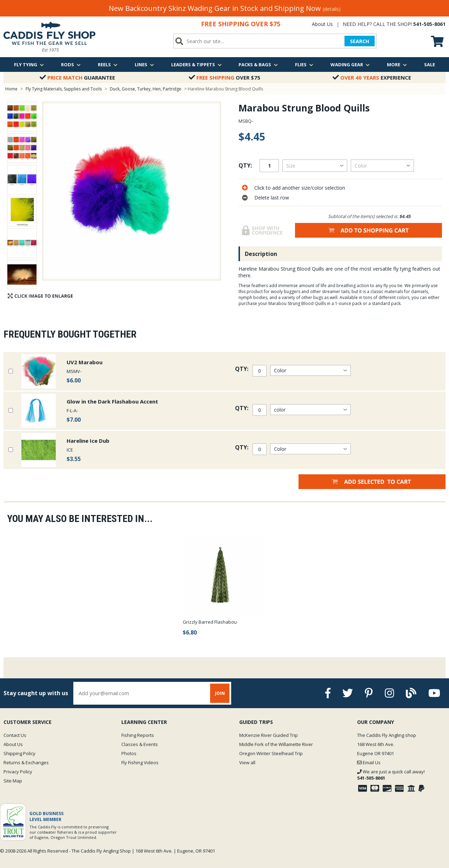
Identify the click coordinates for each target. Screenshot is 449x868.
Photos (129, 753)
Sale (430, 65)
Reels (108, 65)
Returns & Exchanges (26, 762)
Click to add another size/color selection (300, 188)
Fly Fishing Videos (140, 762)
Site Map (13, 781)
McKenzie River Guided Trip (269, 735)
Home (11, 89)
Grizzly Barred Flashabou (210, 622)
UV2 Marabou (85, 362)
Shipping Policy (19, 753)
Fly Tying (29, 65)
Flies (304, 65)
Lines (144, 65)
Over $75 (224, 77)
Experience (372, 77)
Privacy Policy (18, 772)
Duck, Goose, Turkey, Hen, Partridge (146, 89)
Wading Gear (350, 65)
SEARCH (360, 41)
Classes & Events (140, 744)
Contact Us (15, 735)
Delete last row (272, 198)
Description (261, 254)
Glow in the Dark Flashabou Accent (112, 401)
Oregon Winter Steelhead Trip (271, 753)
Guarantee (77, 77)
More (397, 65)
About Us (322, 24)
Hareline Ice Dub (88, 441)
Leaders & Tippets (196, 65)
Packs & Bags (258, 65)
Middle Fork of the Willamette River (276, 744)
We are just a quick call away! (391, 775)
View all (247, 762)
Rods (71, 65)
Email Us (369, 762)
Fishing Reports (138, 735)
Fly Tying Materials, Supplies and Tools (64, 89)
